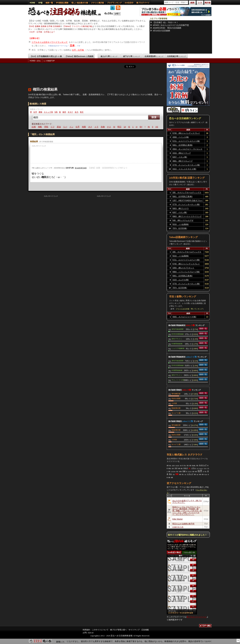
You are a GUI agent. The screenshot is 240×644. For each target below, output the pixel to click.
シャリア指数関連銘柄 (178, 348)
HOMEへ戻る (35, 61)
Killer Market (177, 519)
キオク (186, 468)
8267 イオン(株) (180, 157)
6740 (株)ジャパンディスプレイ (186, 133)
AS (157, 127)
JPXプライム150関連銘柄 (177, 339)
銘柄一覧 (49, 3)
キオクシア (203, 465)
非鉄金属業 (176, 398)
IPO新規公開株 (62, 3)
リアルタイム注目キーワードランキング (50, 42)
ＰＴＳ (205, 468)
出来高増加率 (154, 56)
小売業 (174, 403)
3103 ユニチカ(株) (181, 280)
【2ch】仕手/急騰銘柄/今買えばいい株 (46, 56)
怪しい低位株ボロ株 (80, 3)
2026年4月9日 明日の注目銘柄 (167, 28)
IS (129, 127)
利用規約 (86, 630)
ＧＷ (181, 465)
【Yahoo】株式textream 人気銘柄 (79, 56)
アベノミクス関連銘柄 (178, 380)
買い (190, 468)
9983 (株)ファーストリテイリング (187, 216)
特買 (190, 465)
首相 (200, 474)
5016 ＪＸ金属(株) (181, 224)
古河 (173, 468)
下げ (174, 474)
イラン (194, 468)
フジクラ (190, 471)
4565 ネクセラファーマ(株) (184, 317)
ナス (109, 127)
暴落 (169, 477)
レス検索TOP (49, 61)
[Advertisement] (84, 77)
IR (31, 112)
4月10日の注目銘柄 (161, 31)
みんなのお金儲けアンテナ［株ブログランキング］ (187, 502)
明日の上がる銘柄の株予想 (183, 524)
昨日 (177, 471)
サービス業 (176, 413)
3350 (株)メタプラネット (183, 268)
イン (72, 127)
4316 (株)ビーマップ (182, 153)
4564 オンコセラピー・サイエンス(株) (187, 150)
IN (149, 127)
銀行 (182, 468)
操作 (64, 112)
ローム (206, 474)
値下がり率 (131, 56)
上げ (197, 474)
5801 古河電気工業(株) (183, 145)
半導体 (180, 471)
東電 (195, 474)
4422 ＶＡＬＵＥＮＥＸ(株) (184, 169)
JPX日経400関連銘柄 (177, 329)
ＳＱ (176, 468)
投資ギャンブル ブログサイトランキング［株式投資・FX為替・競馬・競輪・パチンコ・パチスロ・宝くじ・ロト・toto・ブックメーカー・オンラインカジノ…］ (187, 511)
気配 (177, 474)
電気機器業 (176, 394)
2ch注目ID (129, 3)
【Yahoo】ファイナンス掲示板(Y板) (78, 26)
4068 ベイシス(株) (181, 137)
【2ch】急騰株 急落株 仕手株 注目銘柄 (44, 26)
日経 (184, 471)
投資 (193, 471)
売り (171, 474)
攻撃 (168, 465)
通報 (40, 112)
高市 (188, 465)
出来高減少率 (176, 56)
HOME (32, 3)
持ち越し (194, 465)
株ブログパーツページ (197, 617)
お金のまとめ (178, 527)
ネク (91, 127)
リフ (53, 127)
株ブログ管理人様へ (118, 630)
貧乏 (82, 112)
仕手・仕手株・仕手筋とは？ (43, 32)
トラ (97, 127)
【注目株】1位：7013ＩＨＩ (165, 22)
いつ (198, 468)
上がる (173, 465)
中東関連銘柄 (177, 344)
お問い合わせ (88, 633)
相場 (179, 468)
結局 (196, 471)
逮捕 (172, 477)
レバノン (201, 468)
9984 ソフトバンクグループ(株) (186, 272)
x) (137, 127)
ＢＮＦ (70, 112)
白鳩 (34, 127)
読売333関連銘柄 (178, 334)
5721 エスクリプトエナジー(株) (186, 141)
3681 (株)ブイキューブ (183, 161)
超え (170, 465)
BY (142, 127)
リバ (66, 127)
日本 (72, 46)
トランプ (190, 474)
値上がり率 (109, 56)
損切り (170, 468)
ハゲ (185, 474)
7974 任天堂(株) (180, 228)
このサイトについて (100, 630)
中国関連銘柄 (177, 370)
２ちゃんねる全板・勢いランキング (189, 309)
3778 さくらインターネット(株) (186, 165)
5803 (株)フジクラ (181, 208)
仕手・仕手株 (78, 50)
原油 (59, 127)
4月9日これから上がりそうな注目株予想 (171, 25)
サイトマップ (134, 630)
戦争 (197, 465)
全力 (77, 112)
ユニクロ (177, 465)
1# (125, 127)
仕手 (35, 112)
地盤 (84, 127)
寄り (206, 471)
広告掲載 (145, 630)
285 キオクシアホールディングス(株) (187, 193)
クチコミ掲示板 (97, 3)
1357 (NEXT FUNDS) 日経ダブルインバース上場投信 (188, 201)
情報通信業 (176, 408)
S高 (56, 112)
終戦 (180, 474)
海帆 (40, 127)
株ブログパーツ (143, 3)
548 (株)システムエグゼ (183, 220)
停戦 (47, 127)
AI (115, 127)
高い (185, 465)
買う (183, 474)
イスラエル (173, 471)
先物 (103, 127)
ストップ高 (48, 112)
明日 (120, 127)
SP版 (40, 3)
